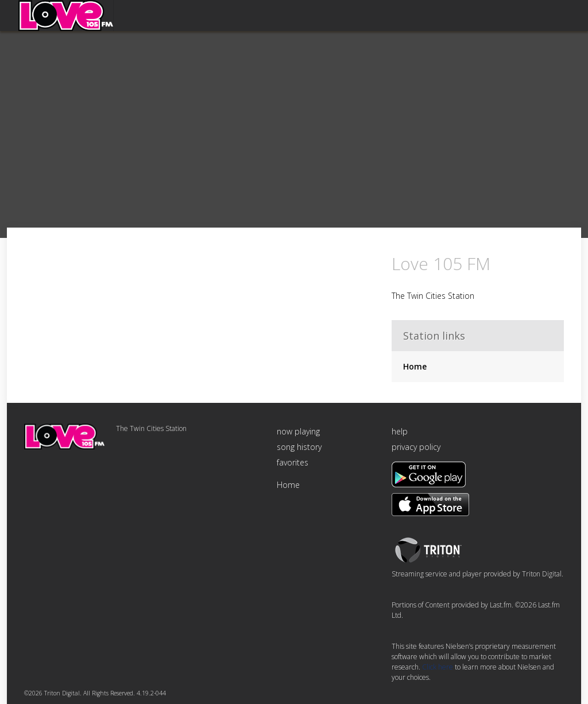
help (400, 431)
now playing (298, 431)
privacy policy (416, 447)
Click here (438, 667)
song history (299, 447)
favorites (293, 462)
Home (415, 366)
